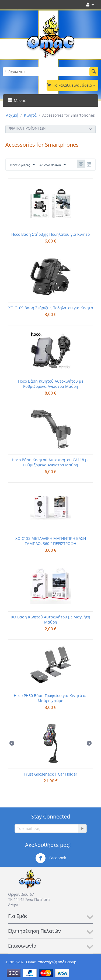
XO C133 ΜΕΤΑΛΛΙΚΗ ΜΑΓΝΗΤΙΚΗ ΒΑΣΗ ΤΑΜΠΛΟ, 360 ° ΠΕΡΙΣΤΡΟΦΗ (51, 541)
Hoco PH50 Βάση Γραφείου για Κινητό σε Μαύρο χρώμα (50, 698)
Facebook (51, 858)
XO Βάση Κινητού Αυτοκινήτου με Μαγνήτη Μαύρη (51, 619)
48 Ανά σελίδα (53, 165)
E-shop (71, 962)
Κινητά (30, 115)
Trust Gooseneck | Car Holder (50, 774)
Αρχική (12, 115)
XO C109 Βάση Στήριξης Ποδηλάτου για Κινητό (51, 308)
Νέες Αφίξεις (22, 165)
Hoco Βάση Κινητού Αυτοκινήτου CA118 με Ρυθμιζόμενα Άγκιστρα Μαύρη (51, 462)
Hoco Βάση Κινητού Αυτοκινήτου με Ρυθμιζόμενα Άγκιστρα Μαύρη (51, 384)
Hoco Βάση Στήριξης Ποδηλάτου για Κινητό (50, 234)
